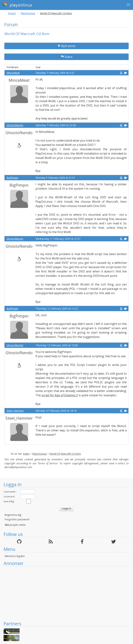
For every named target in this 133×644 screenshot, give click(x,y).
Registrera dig (13, 515)
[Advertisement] (66, 594)
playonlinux (17, 5)
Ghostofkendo (15, 125)
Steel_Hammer (15, 411)
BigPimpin (12, 178)
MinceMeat (13, 73)
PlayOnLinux (28, 13)
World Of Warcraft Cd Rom (65, 454)
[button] (128, 5)
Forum (12, 13)
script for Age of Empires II (60, 395)
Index (26, 454)
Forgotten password (17, 519)
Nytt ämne (67, 46)
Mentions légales (15, 556)
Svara (67, 57)
